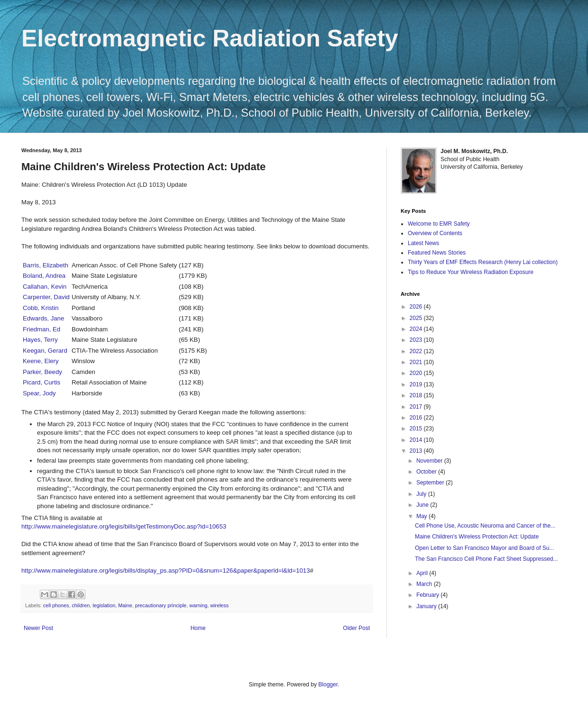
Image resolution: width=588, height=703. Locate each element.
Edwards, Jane (43, 318)
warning (198, 605)
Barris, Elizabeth (46, 265)
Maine (125, 605)
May (423, 516)
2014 (417, 440)
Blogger (328, 685)
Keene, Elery (41, 361)
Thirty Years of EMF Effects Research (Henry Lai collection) (483, 262)
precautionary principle (161, 605)
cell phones (56, 605)
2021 (417, 362)
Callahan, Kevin (45, 287)
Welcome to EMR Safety (439, 224)
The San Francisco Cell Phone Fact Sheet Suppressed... (487, 559)
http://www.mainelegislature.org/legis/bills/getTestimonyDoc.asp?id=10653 (124, 526)
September (431, 483)
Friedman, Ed (41, 329)
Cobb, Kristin (41, 308)
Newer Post (38, 628)
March (425, 584)
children (81, 605)
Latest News (423, 243)
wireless (219, 605)
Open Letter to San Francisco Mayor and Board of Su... (485, 548)
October (427, 472)
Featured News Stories (437, 253)
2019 (417, 384)
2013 (417, 451)
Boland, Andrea (44, 276)
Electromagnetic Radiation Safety (210, 38)
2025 (417, 318)
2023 (417, 340)
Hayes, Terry (40, 340)
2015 (417, 429)
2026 (417, 307)
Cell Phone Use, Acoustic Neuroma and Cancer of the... (485, 526)
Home (198, 628)
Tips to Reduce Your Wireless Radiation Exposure (471, 272)
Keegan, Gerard (45, 351)
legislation (104, 605)
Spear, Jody (39, 393)
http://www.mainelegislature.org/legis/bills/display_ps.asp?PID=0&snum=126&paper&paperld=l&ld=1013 (165, 571)
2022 (417, 351)
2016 (417, 418)
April (423, 573)
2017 (417, 407)
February (428, 595)
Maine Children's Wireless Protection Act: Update (477, 537)
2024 (417, 329)
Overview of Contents (435, 233)
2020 (417, 373)
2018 (417, 395)
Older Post (356, 628)
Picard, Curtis (41, 382)
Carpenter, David (46, 297)
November (430, 461)
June (423, 505)
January (427, 606)
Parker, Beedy (42, 372)
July (422, 494)
